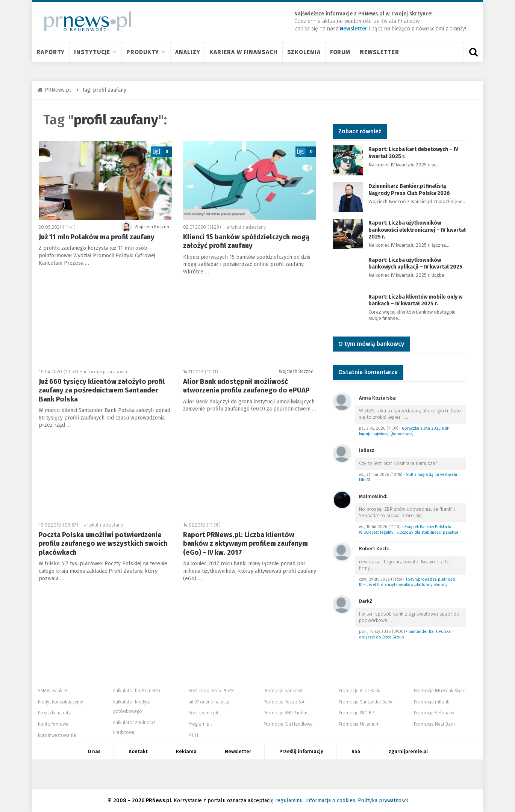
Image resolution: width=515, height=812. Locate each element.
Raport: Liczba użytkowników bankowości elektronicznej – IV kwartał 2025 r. (417, 230)
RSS (356, 751)
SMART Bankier (53, 691)
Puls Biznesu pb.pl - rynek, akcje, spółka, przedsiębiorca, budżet (382, 774)
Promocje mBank (432, 702)
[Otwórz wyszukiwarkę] (473, 52)
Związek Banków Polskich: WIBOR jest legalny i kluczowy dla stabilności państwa (409, 530)
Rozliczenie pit (203, 713)
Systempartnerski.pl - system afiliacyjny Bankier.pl (230, 774)
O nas (94, 751)
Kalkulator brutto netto (137, 691)
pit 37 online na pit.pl (209, 702)
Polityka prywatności (383, 801)
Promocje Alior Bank (360, 691)
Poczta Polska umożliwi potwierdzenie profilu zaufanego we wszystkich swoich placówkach (103, 544)
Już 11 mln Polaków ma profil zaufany (97, 237)
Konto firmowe (53, 724)
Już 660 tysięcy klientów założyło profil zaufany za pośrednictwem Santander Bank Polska (102, 390)
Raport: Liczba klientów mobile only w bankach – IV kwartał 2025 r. (415, 300)
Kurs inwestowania (57, 735)
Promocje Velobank (434, 713)
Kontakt (138, 751)
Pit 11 (193, 735)
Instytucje (95, 52)
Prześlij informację (301, 751)
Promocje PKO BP (356, 713)
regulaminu (289, 801)
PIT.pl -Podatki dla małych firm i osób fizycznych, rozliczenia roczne (202, 774)
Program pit (200, 724)
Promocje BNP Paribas (286, 713)
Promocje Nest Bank (435, 724)
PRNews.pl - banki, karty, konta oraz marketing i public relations (268, 774)
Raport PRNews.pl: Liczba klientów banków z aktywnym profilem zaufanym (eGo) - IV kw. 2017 (245, 544)
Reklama (186, 751)
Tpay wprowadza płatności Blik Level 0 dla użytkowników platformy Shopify (407, 582)
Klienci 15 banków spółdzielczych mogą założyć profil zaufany (246, 241)
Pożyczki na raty (54, 713)
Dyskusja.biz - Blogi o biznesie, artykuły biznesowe (350, 774)
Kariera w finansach (243, 52)
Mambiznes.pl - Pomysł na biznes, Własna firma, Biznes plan (309, 774)
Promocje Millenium (359, 724)
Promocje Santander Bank (366, 702)
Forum (340, 52)
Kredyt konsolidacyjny (61, 702)
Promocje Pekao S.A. (284, 702)
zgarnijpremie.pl (408, 751)
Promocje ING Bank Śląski (440, 691)
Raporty (51, 52)
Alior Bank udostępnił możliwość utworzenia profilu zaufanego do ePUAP (246, 386)
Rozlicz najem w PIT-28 (211, 691)
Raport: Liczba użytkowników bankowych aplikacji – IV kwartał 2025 (415, 263)
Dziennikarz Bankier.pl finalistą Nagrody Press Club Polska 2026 (409, 189)
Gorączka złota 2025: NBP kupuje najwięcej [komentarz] (404, 431)
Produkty (146, 52)
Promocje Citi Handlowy (288, 724)
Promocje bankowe (283, 691)
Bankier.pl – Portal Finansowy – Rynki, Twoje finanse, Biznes (175, 774)
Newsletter (379, 52)
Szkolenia (304, 52)
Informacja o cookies (330, 801)
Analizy (188, 52)
